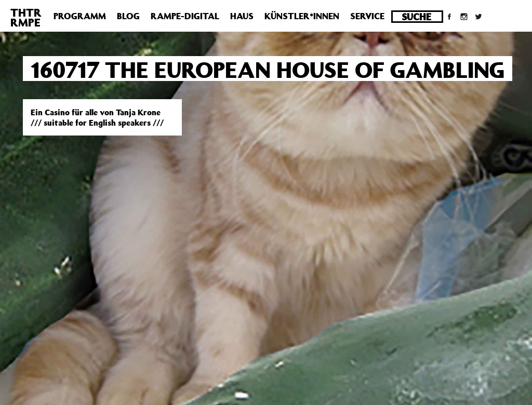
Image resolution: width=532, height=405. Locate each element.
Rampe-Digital (185, 16)
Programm (80, 16)
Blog (128, 16)
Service (367, 16)
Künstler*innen (302, 16)
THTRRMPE (26, 17)
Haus (242, 16)
